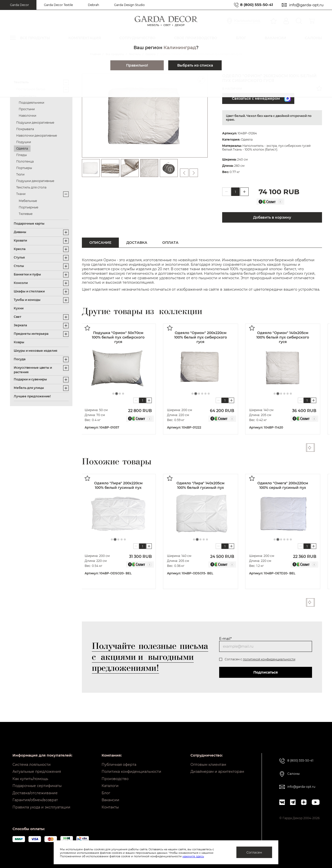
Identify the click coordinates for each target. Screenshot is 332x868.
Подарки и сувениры (30, 379)
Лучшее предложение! (32, 396)
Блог (106, 791)
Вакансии (110, 799)
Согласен (254, 852)
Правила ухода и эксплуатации (41, 807)
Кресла (20, 249)
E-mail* (225, 639)
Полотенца (25, 161)
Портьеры (24, 168)
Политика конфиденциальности (131, 768)
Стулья (19, 257)
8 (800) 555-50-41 (257, 5)
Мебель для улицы (29, 388)
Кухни (19, 308)
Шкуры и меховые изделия (35, 351)
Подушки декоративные (35, 123)
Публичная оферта (119, 761)
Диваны (20, 232)
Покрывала (25, 129)
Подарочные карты (29, 223)
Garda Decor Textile (58, 5)
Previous (310, 447)
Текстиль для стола (31, 187)
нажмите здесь (193, 856)
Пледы (21, 155)
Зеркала (20, 325)
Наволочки (27, 116)
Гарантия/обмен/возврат (35, 799)
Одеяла (22, 148)
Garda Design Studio (129, 5)
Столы (19, 266)
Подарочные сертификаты (37, 784)
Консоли (21, 283)
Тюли (20, 174)
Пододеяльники (31, 103)
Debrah (93, 5)
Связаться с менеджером (260, 98)
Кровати (20, 240)
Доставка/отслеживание (35, 791)
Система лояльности (32, 761)
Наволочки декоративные (37, 135)
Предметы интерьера (31, 334)
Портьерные (28, 207)
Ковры (19, 342)
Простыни (27, 109)
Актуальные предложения (37, 768)
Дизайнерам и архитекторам (217, 768)
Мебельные (28, 201)
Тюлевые (26, 214)
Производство (115, 776)
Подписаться (266, 672)
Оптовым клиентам (208, 761)
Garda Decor (19, 5)
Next (319, 447)
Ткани (21, 194)
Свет (17, 317)
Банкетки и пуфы (27, 274)
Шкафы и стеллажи (29, 291)
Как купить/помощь (30, 776)
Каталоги (110, 784)
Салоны (293, 770)
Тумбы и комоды (27, 300)
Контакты (110, 807)
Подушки (24, 142)
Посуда (20, 359)
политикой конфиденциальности (269, 659)
